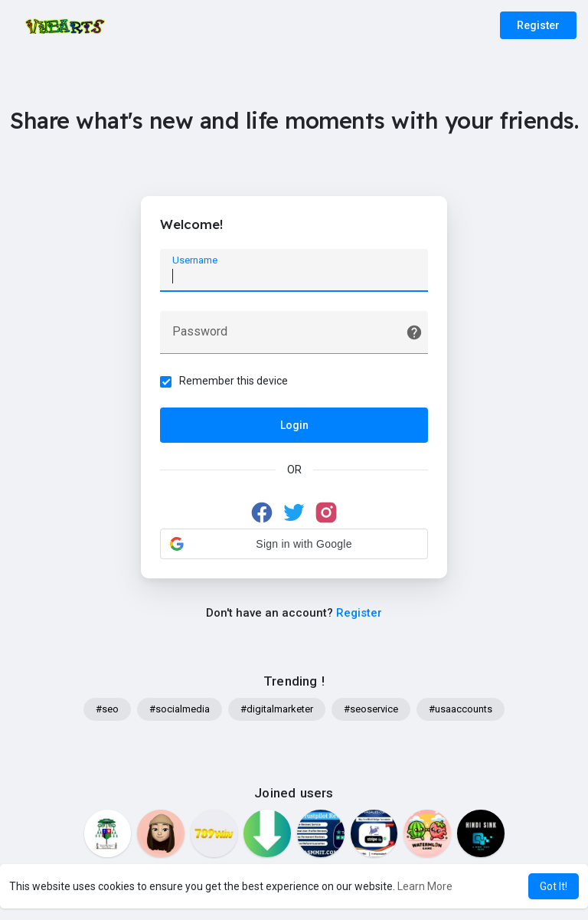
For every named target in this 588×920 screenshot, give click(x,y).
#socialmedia (180, 709)
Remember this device (234, 381)
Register (538, 25)
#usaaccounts (461, 709)
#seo (107, 709)
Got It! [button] (554, 886)
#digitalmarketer (277, 709)
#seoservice (371, 709)
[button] (294, 544)
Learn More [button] (425, 886)
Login (294, 425)
